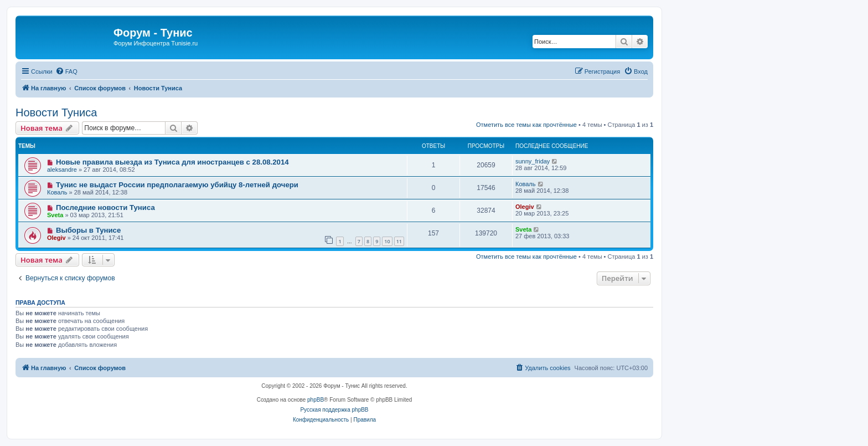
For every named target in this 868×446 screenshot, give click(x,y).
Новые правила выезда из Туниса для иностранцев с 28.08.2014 (172, 162)
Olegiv (525, 207)
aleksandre (62, 170)
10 (387, 241)
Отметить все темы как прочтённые (526, 125)
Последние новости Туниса (105, 207)
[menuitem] (66, 71)
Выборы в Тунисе (88, 230)
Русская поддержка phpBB (334, 410)
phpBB (316, 400)
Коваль (57, 192)
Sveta (55, 215)
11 (399, 241)
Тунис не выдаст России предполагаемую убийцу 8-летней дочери (177, 185)
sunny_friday (533, 161)
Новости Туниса (56, 112)
